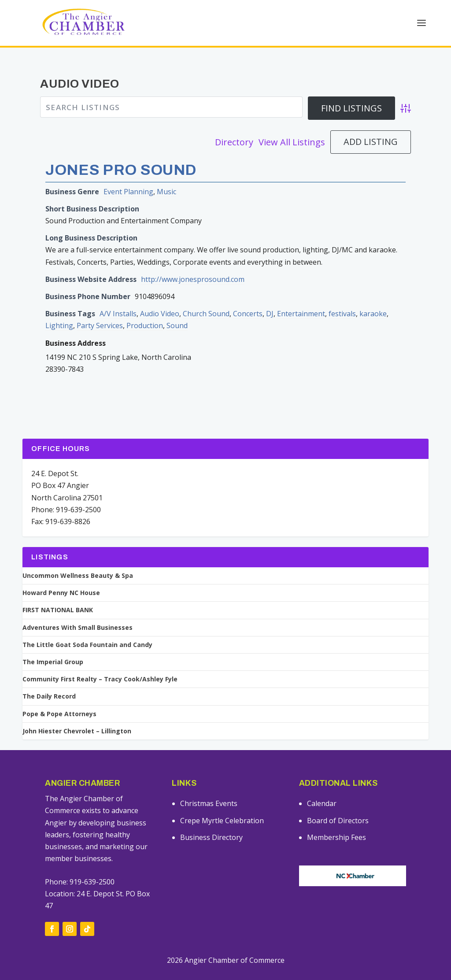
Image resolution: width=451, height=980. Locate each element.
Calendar (322, 790)
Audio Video (160, 300)
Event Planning (128, 178)
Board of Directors (338, 807)
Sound (177, 312)
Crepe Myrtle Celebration (222, 807)
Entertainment (301, 300)
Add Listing (371, 128)
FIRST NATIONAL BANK (58, 597)
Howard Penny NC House (61, 580)
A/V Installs (118, 300)
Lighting (59, 312)
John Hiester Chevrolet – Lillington (77, 717)
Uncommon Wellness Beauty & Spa (78, 562)
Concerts (248, 300)
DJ (270, 300)
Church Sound (206, 300)
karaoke (373, 300)
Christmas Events (209, 790)
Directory (234, 128)
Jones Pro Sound (121, 156)
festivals (342, 300)
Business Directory (211, 824)
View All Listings (292, 128)
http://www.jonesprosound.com (193, 266)
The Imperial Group (53, 649)
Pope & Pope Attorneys (59, 700)
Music (166, 178)
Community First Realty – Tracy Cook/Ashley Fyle (100, 666)
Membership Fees (336, 824)
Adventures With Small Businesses (78, 614)
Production (145, 312)
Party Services (100, 312)
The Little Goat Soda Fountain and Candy (87, 631)
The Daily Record (49, 683)
